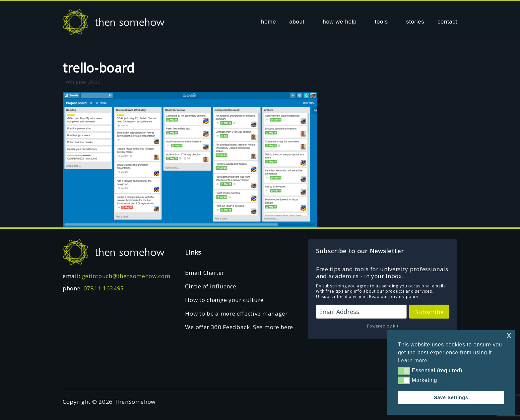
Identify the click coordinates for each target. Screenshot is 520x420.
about (297, 22)
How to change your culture (224, 300)
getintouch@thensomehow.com (126, 276)
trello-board (99, 68)
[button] (404, 371)
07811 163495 (104, 288)
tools (381, 22)
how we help (340, 22)
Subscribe (429, 312)
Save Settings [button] (451, 397)
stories (415, 22)
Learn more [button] (413, 360)
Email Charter (205, 273)
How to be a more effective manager (236, 313)
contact (447, 22)
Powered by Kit (383, 326)
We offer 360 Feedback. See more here (239, 327)
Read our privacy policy (394, 297)
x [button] (509, 335)
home (268, 22)
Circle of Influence (211, 286)
